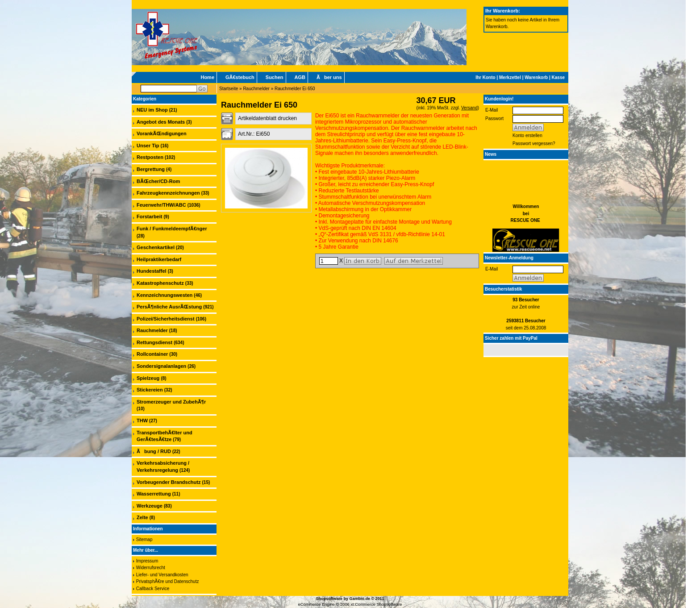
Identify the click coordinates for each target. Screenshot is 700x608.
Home (207, 77)
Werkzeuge (150, 506)
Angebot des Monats (161, 122)
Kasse (558, 77)
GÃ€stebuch (240, 77)
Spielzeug (148, 378)
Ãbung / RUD (154, 451)
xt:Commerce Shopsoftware (376, 604)
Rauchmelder (256, 89)
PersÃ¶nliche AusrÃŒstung (169, 307)
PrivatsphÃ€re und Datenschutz (168, 581)
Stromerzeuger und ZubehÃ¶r (171, 402)
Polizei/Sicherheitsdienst (166, 319)
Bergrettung (151, 169)
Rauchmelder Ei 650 (295, 89)
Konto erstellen (527, 135)
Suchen (275, 77)
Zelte (142, 517)
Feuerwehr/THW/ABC (161, 205)
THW (142, 421)
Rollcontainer (152, 354)
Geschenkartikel (156, 247)
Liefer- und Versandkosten (162, 575)
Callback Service (153, 589)
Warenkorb (536, 77)
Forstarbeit (149, 217)
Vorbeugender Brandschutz (169, 482)
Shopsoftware (329, 599)
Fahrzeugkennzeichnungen (168, 193)
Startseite (229, 89)
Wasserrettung (154, 494)
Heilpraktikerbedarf (159, 259)
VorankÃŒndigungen (162, 133)
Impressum (147, 561)
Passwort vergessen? (534, 144)
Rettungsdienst (154, 342)
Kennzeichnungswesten (165, 295)
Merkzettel (510, 77)
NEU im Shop (152, 110)
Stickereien (150, 390)
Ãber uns (329, 77)
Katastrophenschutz (160, 283)
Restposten (150, 157)
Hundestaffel (152, 271)
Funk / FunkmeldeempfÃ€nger (172, 229)
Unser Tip (148, 146)
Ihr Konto (485, 77)
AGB (300, 77)
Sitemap (144, 539)
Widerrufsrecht (151, 568)
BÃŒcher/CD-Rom (158, 181)
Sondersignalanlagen (161, 366)
